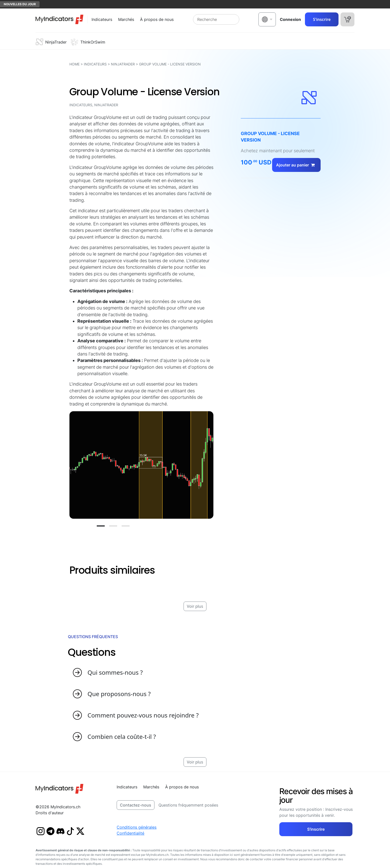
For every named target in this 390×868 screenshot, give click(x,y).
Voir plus (195, 606)
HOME (74, 64)
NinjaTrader (123, 64)
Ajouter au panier (296, 165)
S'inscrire (322, 19)
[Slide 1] (101, 526)
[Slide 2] (113, 526)
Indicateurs (95, 64)
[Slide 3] (126, 526)
